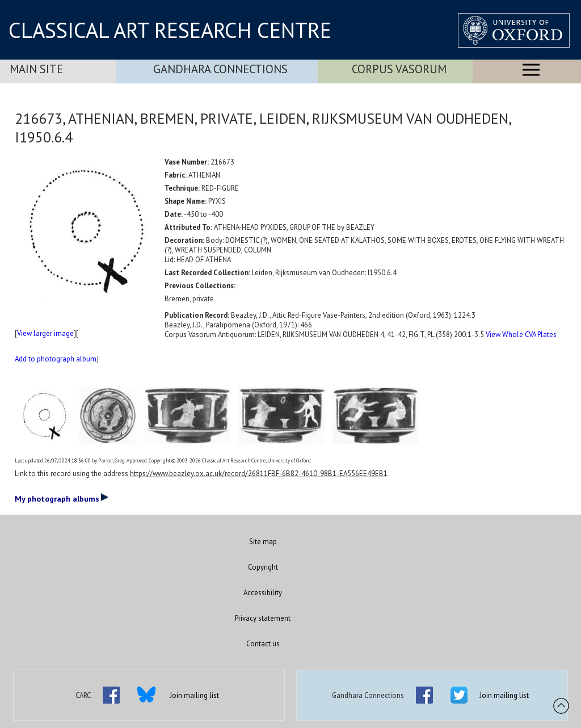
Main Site (36, 69)
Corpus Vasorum (399, 69)
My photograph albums (62, 498)
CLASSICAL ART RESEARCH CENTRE (170, 30)
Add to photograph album (56, 359)
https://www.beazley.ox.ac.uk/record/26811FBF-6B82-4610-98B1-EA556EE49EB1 (259, 474)
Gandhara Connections (220, 69)
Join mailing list (194, 695)
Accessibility (263, 593)
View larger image (45, 333)
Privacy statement (263, 618)
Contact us (263, 644)
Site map (263, 542)
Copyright (263, 567)
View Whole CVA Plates (521, 334)
